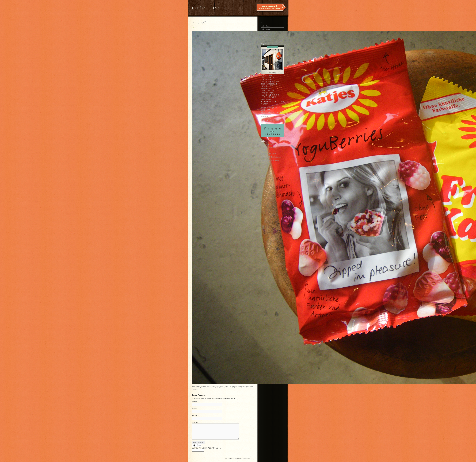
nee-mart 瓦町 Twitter (269, 154)
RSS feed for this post (225, 388)
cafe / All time (266, 32)
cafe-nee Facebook (268, 144)
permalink (195, 388)
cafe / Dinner (266, 26)
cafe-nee (209, 386)
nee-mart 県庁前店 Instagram (271, 157)
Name (194, 402)
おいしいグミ (200, 22)
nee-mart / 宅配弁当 (268, 38)
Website (195, 415)
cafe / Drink (266, 35)
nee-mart (265, 150)
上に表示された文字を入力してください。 (207, 448)
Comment (195, 422)
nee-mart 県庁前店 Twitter (270, 160)
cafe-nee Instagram (268, 147)
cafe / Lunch (266, 29)
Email (194, 409)
